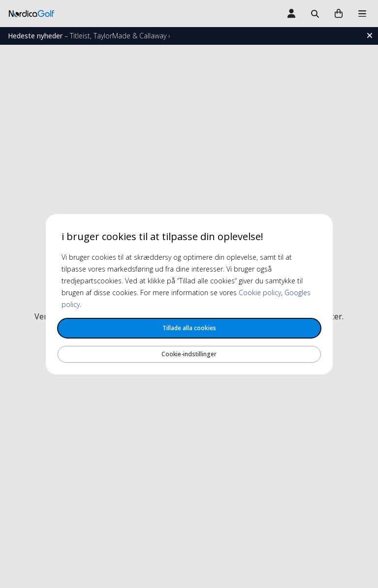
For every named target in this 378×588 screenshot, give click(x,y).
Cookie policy (260, 293)
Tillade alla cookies (189, 328)
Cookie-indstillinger (189, 354)
